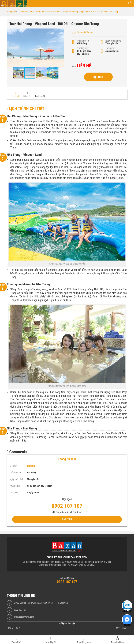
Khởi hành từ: (83, 41)
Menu (131, 2)
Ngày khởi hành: (113, 41)
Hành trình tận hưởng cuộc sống (13, 6)
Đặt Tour (98, 77)
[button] (61, 32)
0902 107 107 (20, 610)
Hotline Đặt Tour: (67, 578)
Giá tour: (13, 466)
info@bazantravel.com (24, 617)
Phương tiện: (83, 48)
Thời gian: (110, 48)
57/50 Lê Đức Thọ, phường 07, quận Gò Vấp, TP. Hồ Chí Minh (41, 603)
